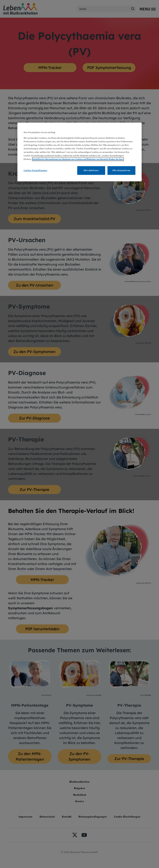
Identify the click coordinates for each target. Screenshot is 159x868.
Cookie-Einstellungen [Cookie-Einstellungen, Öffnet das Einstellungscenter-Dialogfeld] (35, 170)
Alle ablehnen (91, 170)
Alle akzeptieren (121, 170)
